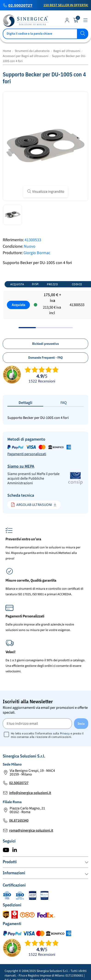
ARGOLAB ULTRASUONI (31, 505)
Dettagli (25, 403)
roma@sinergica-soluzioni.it (31, 830)
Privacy (65, 733)
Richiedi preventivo (45, 344)
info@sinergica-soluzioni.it (30, 793)
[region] (45, 303)
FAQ (64, 403)
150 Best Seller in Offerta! (66, 5)
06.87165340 (19, 821)
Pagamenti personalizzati (27, 454)
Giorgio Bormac (37, 253)
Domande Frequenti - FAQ (45, 358)
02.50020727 (20, 5)
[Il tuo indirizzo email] (37, 723)
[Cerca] (45, 34)
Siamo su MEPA (21, 466)
